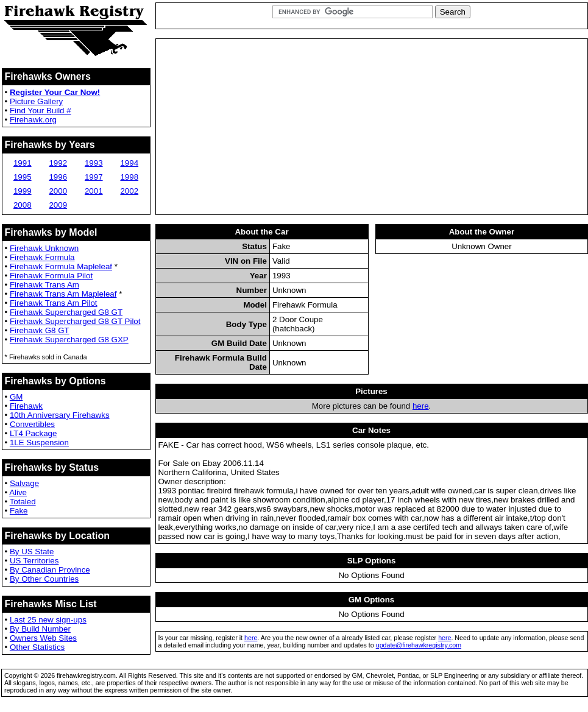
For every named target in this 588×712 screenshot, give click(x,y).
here (421, 406)
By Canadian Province (50, 570)
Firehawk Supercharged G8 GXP (69, 340)
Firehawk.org (33, 120)
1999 (23, 191)
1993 (94, 163)
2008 (23, 205)
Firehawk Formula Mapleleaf (61, 266)
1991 (23, 163)
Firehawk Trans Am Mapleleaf (63, 294)
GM (16, 397)
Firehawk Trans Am (44, 285)
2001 (94, 191)
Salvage (24, 483)
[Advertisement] (372, 127)
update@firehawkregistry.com (419, 645)
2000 (58, 191)
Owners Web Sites (43, 638)
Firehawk (26, 406)
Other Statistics (37, 647)
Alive (18, 492)
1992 (58, 163)
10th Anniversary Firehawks (60, 415)
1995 (23, 177)
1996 (58, 177)
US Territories (34, 561)
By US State (32, 552)
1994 (129, 163)
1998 (129, 177)
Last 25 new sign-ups (48, 620)
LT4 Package (34, 433)
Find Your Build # (41, 111)
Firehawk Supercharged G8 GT (66, 312)
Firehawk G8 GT (40, 330)
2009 (58, 205)
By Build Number (40, 629)
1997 (94, 177)
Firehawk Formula (42, 257)
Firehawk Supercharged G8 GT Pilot (75, 321)
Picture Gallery (36, 101)
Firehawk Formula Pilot (51, 276)
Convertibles (32, 424)
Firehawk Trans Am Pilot (54, 303)
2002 (129, 191)
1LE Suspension (39, 442)
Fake (19, 511)
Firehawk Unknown (44, 248)
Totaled (23, 502)
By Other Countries (44, 579)
